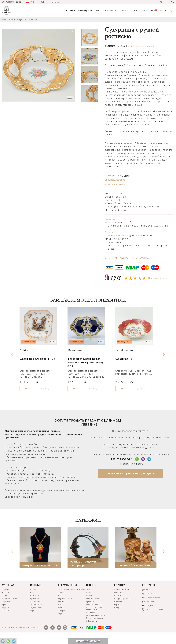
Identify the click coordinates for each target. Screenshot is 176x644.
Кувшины (34, 606)
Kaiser (61, 612)
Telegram (148, 613)
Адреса (147, 597)
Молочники (35, 609)
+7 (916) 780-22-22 (121, 466)
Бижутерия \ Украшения (40, 572)
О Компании (92, 628)
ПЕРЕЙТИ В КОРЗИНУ (88, 641)
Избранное (119, 603)
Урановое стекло (9, 606)
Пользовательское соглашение (94, 616)
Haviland (62, 603)
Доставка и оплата (94, 612)
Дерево (5, 615)
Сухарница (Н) (124, 363)
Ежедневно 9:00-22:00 (153, 617)
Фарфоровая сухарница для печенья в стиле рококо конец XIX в (87, 367)
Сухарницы (24, 20)
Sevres (61, 615)
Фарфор (99, 10)
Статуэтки (134, 10)
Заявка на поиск (115, 184)
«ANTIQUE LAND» (9, 20)
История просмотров (123, 606)
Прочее (5, 618)
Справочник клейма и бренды (72, 597)
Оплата (109, 232)
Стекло (5, 603)
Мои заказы (119, 600)
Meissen (116, 46)
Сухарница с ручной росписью (39, 363)
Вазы (32, 600)
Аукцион (90, 609)
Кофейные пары (37, 603)
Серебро (6, 609)
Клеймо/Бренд (85, 10)
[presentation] (12, 357)
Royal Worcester (65, 606)
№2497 (34, 20)
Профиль (118, 609)
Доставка (110, 219)
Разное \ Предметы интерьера (84, 571)
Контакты (55, 2)
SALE (154, 10)
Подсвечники (36, 615)
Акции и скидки (93, 606)
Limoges (62, 618)
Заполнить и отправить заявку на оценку (131, 481)
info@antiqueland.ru (152, 605)
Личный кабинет (122, 597)
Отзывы (90, 603)
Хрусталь (144, 10)
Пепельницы (36, 612)
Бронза (5, 612)
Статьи (163, 10)
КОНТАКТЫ (149, 592)
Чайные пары (111, 10)
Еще (32, 618)
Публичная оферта (95, 625)
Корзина (118, 612)
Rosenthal (62, 609)
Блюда (33, 597)
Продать (118, 615)
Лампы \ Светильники (134, 572)
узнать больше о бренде (141, 46)
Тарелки (123, 10)
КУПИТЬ (47, 396)
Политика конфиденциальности (96, 621)
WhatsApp (148, 609)
